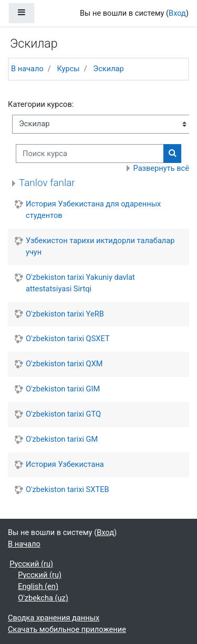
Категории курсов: (41, 104)
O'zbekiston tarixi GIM (63, 389)
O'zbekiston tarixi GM (62, 439)
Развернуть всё (161, 168)
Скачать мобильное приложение (67, 629)
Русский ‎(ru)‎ (31, 564)
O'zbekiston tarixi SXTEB (68, 489)
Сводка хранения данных (54, 618)
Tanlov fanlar (47, 183)
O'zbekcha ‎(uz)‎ (43, 598)
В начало (27, 69)
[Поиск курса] (90, 154)
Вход (177, 13)
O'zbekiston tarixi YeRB (65, 314)
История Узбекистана (65, 464)
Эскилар (108, 69)
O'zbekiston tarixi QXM (64, 364)
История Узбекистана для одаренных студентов (93, 210)
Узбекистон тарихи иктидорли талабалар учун (100, 246)
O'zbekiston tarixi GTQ (63, 414)
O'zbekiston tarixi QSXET (68, 339)
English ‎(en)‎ (38, 586)
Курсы (68, 69)
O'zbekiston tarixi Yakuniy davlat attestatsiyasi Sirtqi (80, 283)
